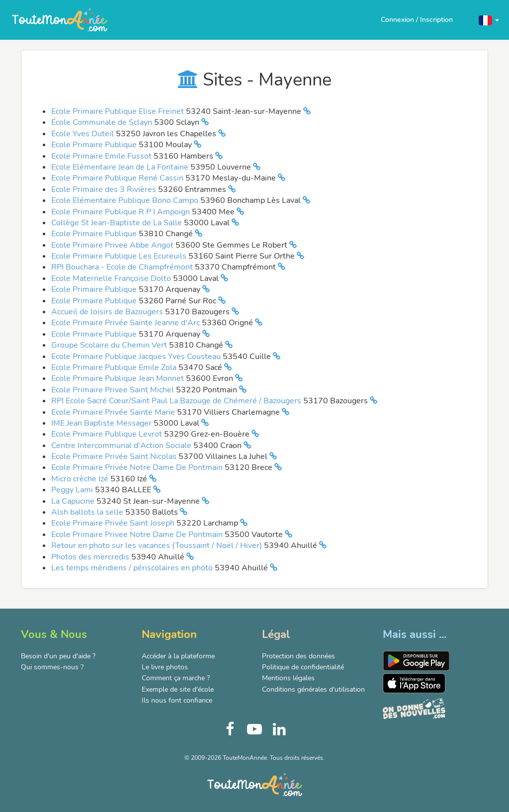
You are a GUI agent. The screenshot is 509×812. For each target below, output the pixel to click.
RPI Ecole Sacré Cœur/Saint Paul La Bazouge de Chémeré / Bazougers (177, 401)
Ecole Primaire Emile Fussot (102, 156)
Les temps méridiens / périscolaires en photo (133, 568)
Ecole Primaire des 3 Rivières (105, 189)
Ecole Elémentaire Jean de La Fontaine (121, 167)
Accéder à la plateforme (178, 656)
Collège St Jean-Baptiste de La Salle (118, 223)
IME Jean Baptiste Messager (102, 423)
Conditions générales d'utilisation (313, 689)
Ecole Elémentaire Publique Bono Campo (126, 200)
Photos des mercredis (91, 557)
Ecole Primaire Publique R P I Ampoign (122, 212)
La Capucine (74, 501)
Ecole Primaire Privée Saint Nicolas (115, 456)
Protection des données (298, 656)
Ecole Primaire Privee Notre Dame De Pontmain (138, 535)
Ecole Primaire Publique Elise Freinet (119, 111)
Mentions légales (288, 678)
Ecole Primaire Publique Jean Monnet (119, 378)
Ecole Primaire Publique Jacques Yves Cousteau (137, 357)
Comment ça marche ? (176, 678)
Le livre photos (165, 667)
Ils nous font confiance (177, 700)
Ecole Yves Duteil (84, 134)
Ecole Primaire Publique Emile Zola (115, 367)
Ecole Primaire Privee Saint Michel (114, 390)
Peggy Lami (73, 490)
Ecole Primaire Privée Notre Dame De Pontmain (138, 467)
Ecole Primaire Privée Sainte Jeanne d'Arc (127, 323)
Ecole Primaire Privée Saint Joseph (114, 523)
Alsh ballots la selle (88, 512)
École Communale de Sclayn (103, 122)
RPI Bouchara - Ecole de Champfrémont (123, 267)
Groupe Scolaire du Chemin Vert (110, 345)
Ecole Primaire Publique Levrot (108, 434)
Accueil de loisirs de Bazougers (108, 312)
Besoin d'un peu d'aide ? (58, 656)
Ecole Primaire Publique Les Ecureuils (120, 256)
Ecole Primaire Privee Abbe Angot (113, 245)
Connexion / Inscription (417, 20)
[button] (489, 20)
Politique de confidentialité (303, 667)
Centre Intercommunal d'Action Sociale (122, 446)
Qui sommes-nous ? (52, 667)
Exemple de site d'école (178, 689)
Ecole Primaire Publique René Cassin (118, 178)
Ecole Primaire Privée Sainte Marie (114, 412)
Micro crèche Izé (81, 479)
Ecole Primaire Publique (95, 145)
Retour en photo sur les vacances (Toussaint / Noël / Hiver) (158, 545)
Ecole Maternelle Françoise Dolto (112, 278)
